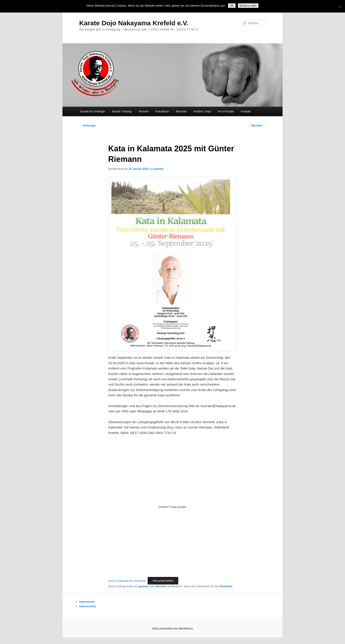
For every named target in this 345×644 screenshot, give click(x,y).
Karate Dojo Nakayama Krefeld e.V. (134, 23)
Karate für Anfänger (93, 111)
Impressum (87, 602)
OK (232, 6)
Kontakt (246, 111)
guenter (159, 169)
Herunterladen (163, 581)
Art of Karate (226, 111)
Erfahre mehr (248, 6)
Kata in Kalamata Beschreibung (127, 581)
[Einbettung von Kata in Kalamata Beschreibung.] (172, 507)
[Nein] (339, 6)
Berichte (181, 111)
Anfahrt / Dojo (202, 111)
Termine (143, 111)
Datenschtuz (88, 606)
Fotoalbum (162, 111)
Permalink (226, 586)
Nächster (258, 126)
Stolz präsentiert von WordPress (172, 629)
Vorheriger (87, 126)
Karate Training (122, 111)
